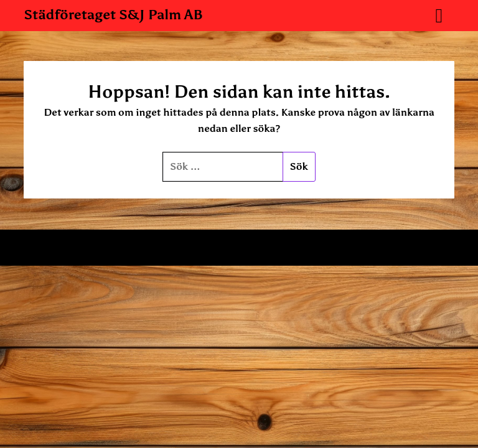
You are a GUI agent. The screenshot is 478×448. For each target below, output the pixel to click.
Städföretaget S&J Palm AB (113, 15)
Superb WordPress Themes (359, 248)
